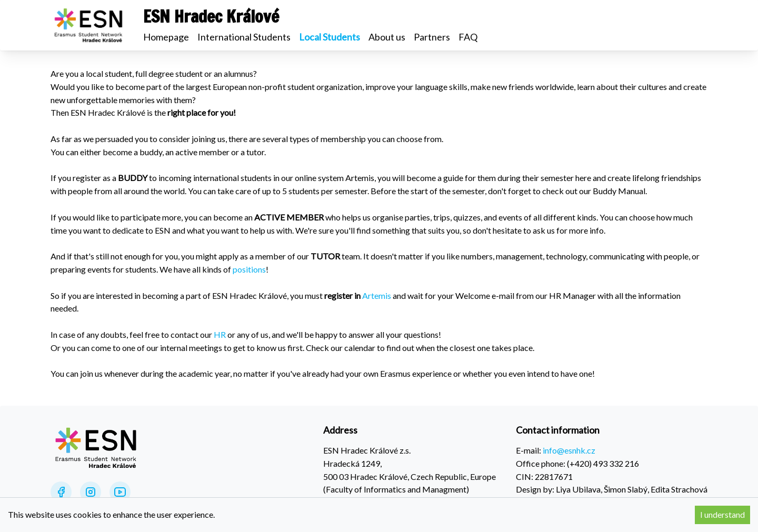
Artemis (377, 295)
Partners (432, 37)
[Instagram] (91, 492)
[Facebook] (61, 492)
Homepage (166, 37)
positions (249, 269)
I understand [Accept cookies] (722, 514)
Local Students (330, 37)
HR (220, 334)
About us (387, 37)
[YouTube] (120, 492)
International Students (244, 37)
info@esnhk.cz (569, 450)
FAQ (468, 37)
